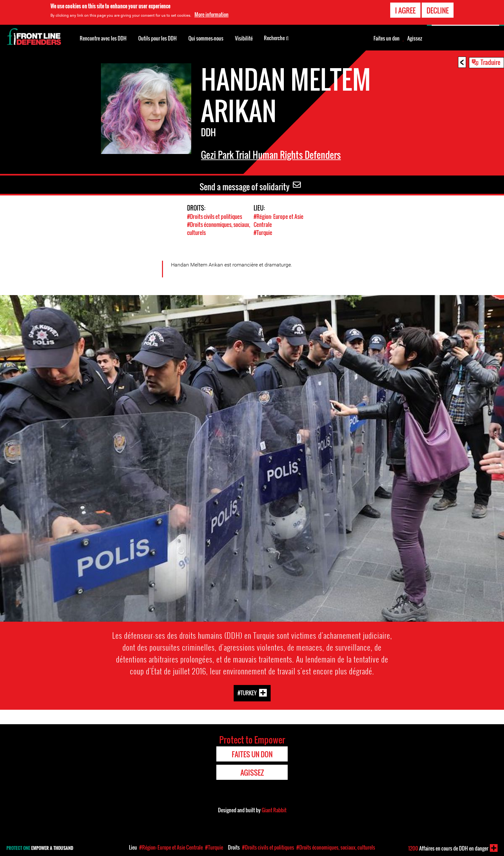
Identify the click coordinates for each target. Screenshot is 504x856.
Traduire (491, 62)
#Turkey (247, 693)
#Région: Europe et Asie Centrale (171, 847)
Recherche (276, 38)
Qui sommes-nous (206, 38)
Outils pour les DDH (157, 38)
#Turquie (263, 233)
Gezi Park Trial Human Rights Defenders (271, 155)
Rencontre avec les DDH (103, 38)
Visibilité (244, 38)
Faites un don (387, 38)
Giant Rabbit (274, 810)
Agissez (415, 38)
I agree (405, 10)
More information (212, 14)
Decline (438, 10)
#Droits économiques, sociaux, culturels (336, 847)
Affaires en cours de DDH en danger (448, 848)
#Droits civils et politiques (215, 216)
